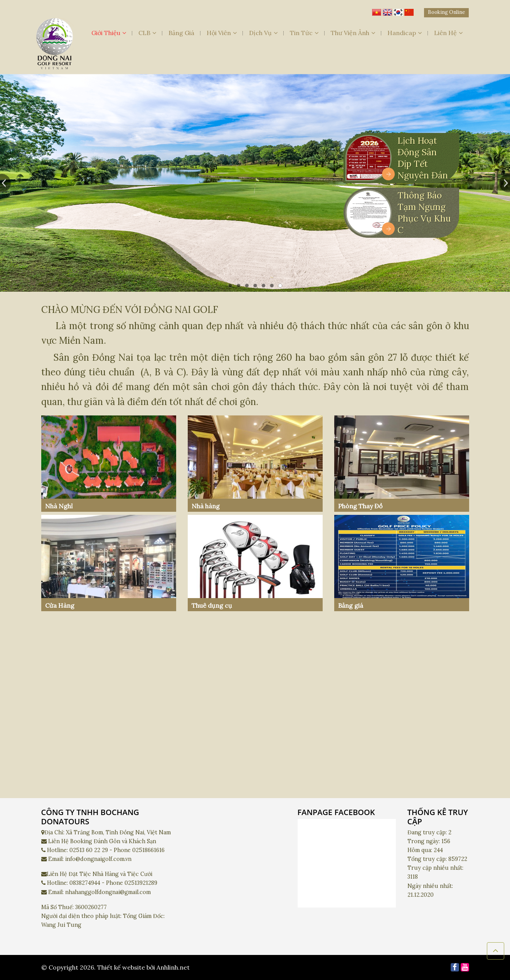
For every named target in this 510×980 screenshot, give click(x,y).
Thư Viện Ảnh (353, 33)
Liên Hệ (448, 33)
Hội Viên (222, 33)
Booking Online (446, 12)
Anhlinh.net (173, 967)
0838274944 (85, 883)
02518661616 (148, 850)
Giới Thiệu (109, 33)
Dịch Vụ (263, 33)
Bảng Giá (181, 33)
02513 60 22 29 (89, 850)
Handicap (405, 33)
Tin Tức (304, 33)
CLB (147, 33)
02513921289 (141, 883)
